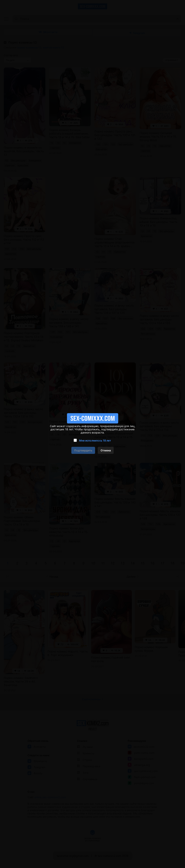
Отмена (106, 450)
